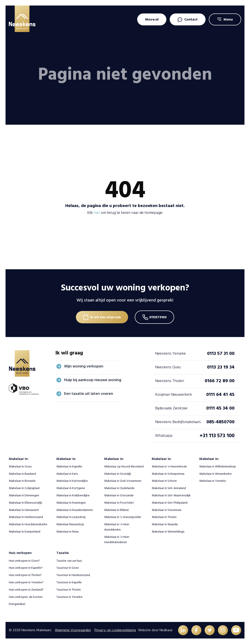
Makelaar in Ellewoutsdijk (26, 503)
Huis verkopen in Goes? (24, 561)
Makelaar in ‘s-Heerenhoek (169, 466)
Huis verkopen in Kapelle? (26, 568)
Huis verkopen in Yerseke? (26, 582)
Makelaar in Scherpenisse (168, 474)
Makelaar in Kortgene (71, 488)
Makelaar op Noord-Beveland (124, 466)
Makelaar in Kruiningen (71, 503)
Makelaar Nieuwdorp (70, 524)
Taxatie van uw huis (69, 561)
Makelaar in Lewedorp (71, 517)
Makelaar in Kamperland (25, 532)
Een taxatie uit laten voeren (89, 394)
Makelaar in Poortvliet (119, 503)
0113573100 (158, 317)
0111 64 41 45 (220, 394)
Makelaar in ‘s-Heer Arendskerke (117, 527)
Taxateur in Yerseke (69, 597)
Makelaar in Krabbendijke (73, 495)
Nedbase (166, 630)
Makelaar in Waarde (165, 524)
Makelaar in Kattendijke (72, 481)
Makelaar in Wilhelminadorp (218, 466)
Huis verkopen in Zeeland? (26, 590)
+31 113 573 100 (217, 436)
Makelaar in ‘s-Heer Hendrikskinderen (117, 539)
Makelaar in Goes (20, 466)
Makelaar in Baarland (22, 474)
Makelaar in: (19, 459)
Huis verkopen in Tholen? (25, 575)
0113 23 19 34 (221, 367)
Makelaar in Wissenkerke (215, 474)
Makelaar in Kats (67, 474)
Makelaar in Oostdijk (118, 474)
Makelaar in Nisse (68, 532)
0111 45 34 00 (220, 408)
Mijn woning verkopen (84, 366)
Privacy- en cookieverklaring (115, 630)
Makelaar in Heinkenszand (26, 517)
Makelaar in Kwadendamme (75, 510)
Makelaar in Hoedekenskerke (28, 524)
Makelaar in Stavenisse (167, 510)
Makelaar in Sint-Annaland (169, 488)
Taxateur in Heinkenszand (73, 575)
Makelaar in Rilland (116, 510)
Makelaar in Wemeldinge (168, 532)
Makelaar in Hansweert (24, 510)
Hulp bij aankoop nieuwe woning (93, 380)
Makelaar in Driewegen (24, 495)
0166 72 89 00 (220, 381)
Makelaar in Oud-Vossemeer (123, 481)
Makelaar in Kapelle (69, 466)
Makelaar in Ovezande (119, 495)
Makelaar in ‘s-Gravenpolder (123, 517)
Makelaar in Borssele (22, 481)
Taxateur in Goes (68, 568)
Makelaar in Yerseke (213, 481)
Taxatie (63, 553)
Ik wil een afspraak (106, 317)
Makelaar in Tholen (164, 517)
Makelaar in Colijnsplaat (24, 488)
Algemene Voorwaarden (73, 630)
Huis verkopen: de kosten (26, 597)
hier (97, 213)
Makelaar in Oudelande (119, 488)
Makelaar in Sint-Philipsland (170, 503)
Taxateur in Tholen (69, 590)
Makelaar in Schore (164, 481)
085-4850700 (220, 422)
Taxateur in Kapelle (69, 582)
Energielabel (17, 604)
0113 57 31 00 (221, 353)
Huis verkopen (20, 553)
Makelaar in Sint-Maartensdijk (171, 495)
